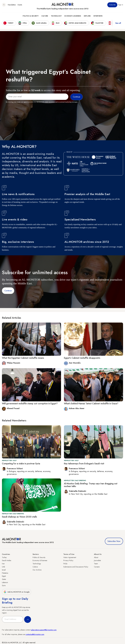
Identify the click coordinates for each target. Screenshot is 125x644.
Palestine (5, 573)
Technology (56, 16)
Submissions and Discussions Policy (76, 567)
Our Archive (37, 570)
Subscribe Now (114, 541)
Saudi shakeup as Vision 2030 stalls (19, 517)
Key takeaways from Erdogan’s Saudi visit (84, 464)
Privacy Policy (68, 560)
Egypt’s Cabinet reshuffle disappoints (82, 358)
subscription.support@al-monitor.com (44, 630)
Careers (97, 567)
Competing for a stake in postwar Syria (21, 464)
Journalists (97, 560)
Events (20, 5)
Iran (3, 564)
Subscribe (112, 5)
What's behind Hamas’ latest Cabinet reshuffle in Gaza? (91, 404)
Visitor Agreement (70, 557)
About (96, 557)
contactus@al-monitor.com (35, 634)
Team (96, 564)
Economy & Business (73, 16)
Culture (45, 16)
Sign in (121, 5)
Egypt (4, 576)
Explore (87, 16)
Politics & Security (31, 16)
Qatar (4, 579)
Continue (8, 291)
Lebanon (5, 582)
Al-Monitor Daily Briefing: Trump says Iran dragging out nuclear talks (91, 485)
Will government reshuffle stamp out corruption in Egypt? (30, 404)
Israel (4, 570)
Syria (4, 585)
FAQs (65, 564)
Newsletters (12, 5)
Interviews (98, 16)
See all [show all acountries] (118, 23)
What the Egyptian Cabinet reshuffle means (23, 358)
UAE (3, 567)
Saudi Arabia (7, 560)
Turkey (4, 557)
